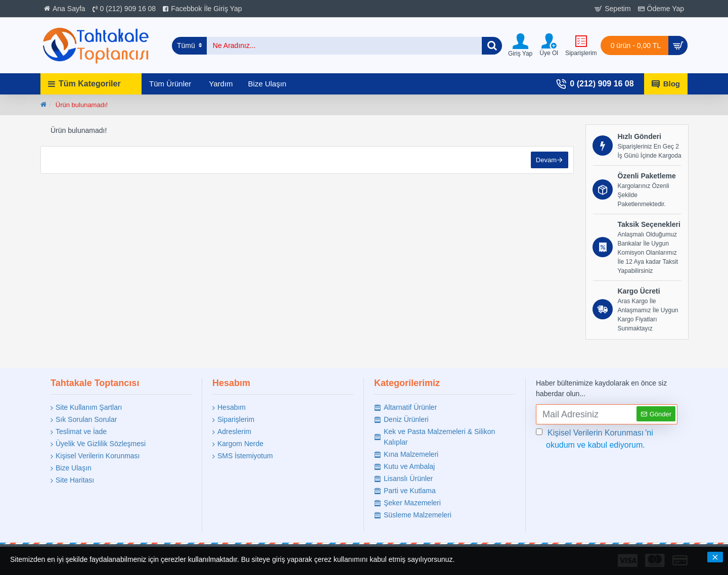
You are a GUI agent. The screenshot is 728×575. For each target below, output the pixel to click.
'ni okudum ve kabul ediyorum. (595, 438)
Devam (546, 160)
